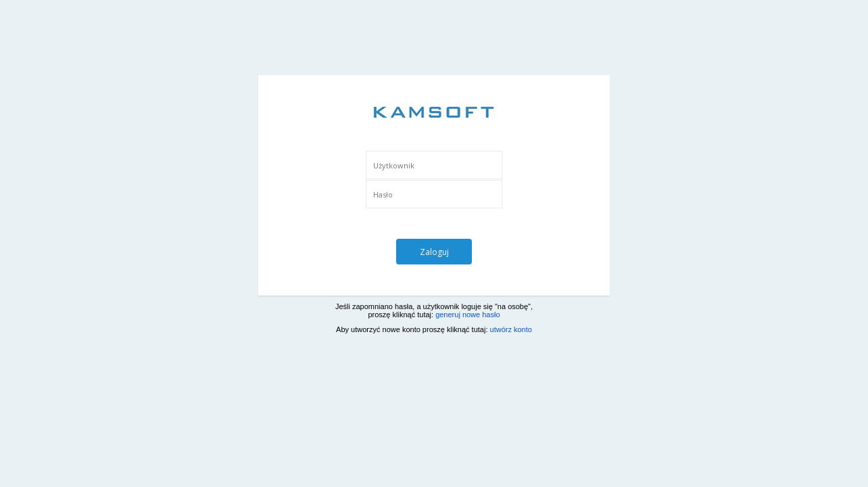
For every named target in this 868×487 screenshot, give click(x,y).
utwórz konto (511, 329)
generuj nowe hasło (467, 315)
